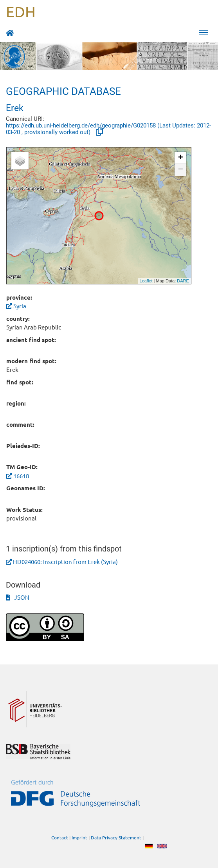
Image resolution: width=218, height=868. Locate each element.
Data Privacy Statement (116, 837)
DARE (183, 281)
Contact (60, 837)
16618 (21, 476)
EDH (21, 11)
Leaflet (146, 281)
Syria (16, 306)
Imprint (79, 837)
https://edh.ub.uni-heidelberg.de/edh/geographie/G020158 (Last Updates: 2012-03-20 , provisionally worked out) (108, 129)
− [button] (181, 170)
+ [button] (181, 158)
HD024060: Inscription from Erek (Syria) (65, 561)
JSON (18, 597)
